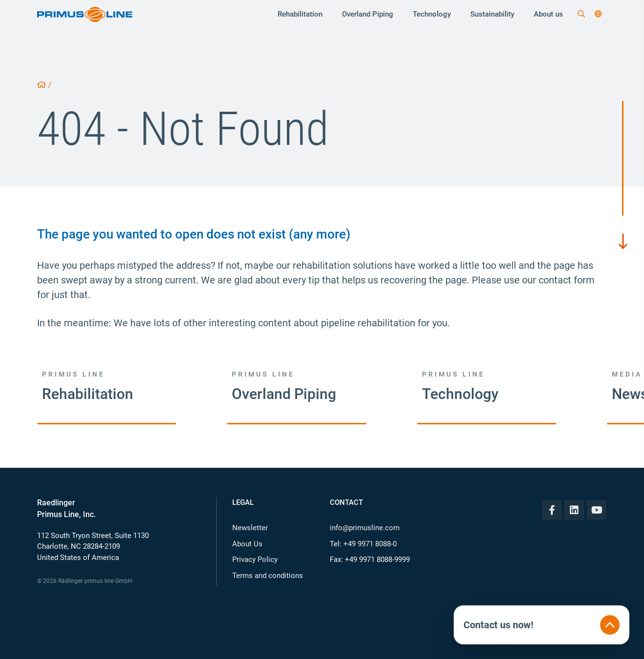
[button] (598, 14)
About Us (247, 544)
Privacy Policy (255, 559)
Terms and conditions (268, 576)
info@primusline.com (365, 528)
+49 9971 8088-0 (370, 544)
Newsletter (250, 528)
